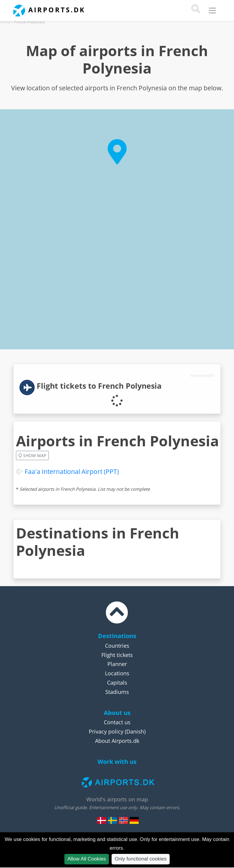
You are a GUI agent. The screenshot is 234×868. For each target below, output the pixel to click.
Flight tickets (117, 655)
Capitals (117, 683)
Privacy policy (106, 731)
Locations (117, 673)
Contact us (117, 722)
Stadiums (117, 692)
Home (5, 22)
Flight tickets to (99, 386)
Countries (117, 646)
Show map (32, 455)
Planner (117, 664)
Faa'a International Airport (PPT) (72, 472)
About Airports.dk (117, 741)
